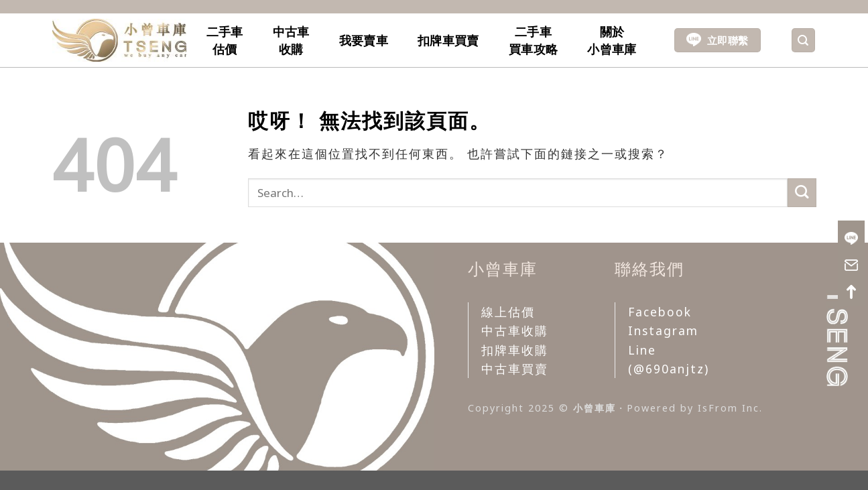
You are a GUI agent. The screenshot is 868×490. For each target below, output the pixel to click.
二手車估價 (225, 40)
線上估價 (508, 312)
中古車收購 (291, 40)
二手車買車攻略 (533, 40)
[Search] (803, 40)
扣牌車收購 (515, 350)
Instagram (663, 330)
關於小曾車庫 (612, 40)
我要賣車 (364, 40)
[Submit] (802, 193)
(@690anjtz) (669, 369)
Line (642, 350)
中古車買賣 (515, 369)
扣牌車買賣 (448, 40)
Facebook (660, 312)
